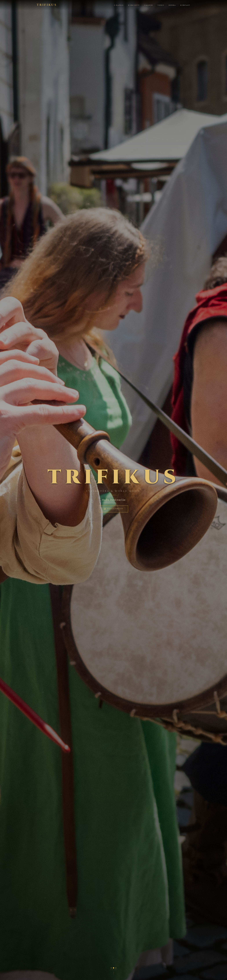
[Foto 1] (111, 968)
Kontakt (185, 5)
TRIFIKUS (47, 5)
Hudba (172, 5)
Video (161, 5)
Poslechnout (113, 509)
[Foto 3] (116, 968)
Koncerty (134, 5)
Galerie (149, 5)
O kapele (119, 5)
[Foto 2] (113, 968)
